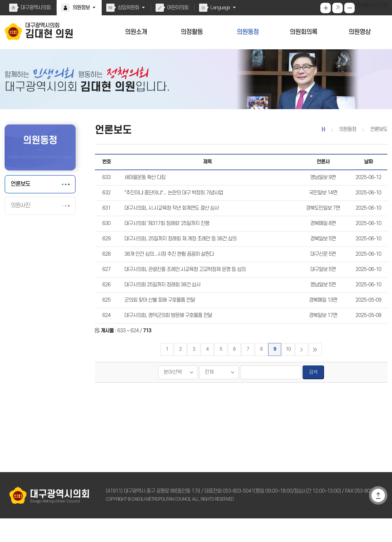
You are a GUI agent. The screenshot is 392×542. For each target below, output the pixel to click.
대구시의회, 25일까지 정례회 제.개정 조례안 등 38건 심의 (178, 253)
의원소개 (136, 32)
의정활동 (192, 32)
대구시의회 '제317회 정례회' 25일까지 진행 (165, 236)
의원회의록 (304, 32)
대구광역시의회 (35, 8)
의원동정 (248, 32)
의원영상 (360, 32)
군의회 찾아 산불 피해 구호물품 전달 (158, 320)
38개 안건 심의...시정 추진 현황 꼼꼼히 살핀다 (167, 269)
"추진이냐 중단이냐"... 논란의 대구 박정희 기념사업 (172, 202)
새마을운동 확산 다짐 (144, 185)
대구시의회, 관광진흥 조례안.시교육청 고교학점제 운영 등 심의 (183, 286)
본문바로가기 (0, 0)
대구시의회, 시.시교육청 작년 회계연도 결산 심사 (170, 219)
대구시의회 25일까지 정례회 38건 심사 (160, 303)
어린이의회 (176, 8)
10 (288, 373)
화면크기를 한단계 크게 (326, 8)
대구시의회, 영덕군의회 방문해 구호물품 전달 (167, 337)
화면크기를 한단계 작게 (350, 8)
